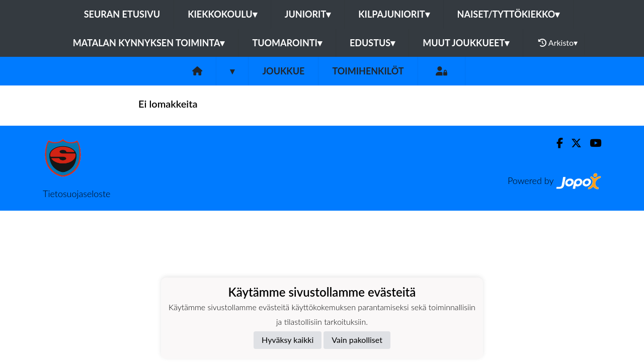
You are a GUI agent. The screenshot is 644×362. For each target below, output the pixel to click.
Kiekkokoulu (222, 14)
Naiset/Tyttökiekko (509, 14)
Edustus (372, 43)
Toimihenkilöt (368, 71)
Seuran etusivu (122, 14)
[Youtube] (591, 143)
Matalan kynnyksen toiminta (149, 43)
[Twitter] (572, 143)
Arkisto (558, 43)
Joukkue (283, 71)
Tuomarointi (287, 43)
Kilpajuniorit (394, 14)
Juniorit (308, 14)
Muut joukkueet (466, 43)
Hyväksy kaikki (288, 340)
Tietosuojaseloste (76, 194)
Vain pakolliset (357, 340)
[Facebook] (556, 143)
